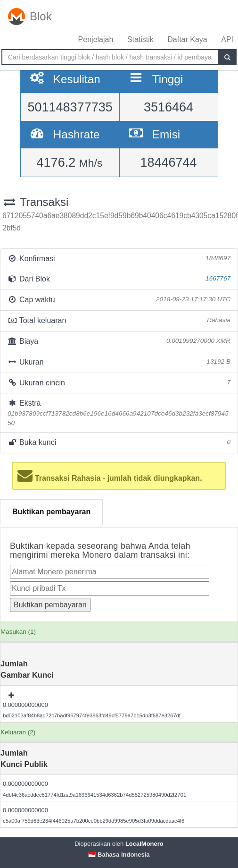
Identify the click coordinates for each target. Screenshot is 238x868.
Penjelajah (96, 39)
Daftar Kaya (187, 39)
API (227, 39)
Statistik (140, 39)
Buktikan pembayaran (51, 512)
